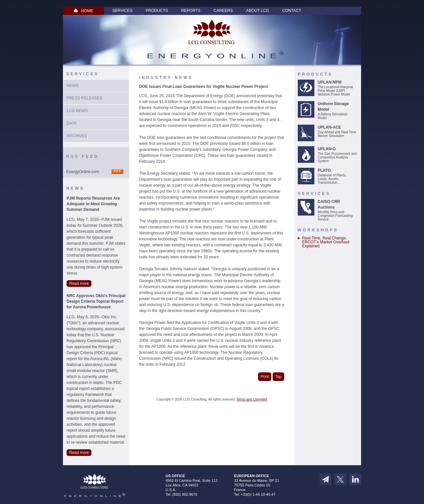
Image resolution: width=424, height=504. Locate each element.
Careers (223, 11)
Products (157, 11)
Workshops (318, 230)
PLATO (324, 170)
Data (72, 123)
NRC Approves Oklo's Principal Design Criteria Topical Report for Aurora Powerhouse (96, 301)
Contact (292, 11)
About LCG (258, 11)
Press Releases (84, 98)
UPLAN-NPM (330, 82)
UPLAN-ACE (329, 127)
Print (265, 377)
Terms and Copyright (252, 399)
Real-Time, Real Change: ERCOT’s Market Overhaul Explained (326, 242)
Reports (191, 11)
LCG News (77, 111)
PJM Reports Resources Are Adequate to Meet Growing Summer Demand (93, 204)
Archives (77, 136)
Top (278, 377)
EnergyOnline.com (83, 172)
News (73, 86)
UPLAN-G (327, 149)
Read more (79, 283)
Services (122, 11)
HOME (83, 11)
